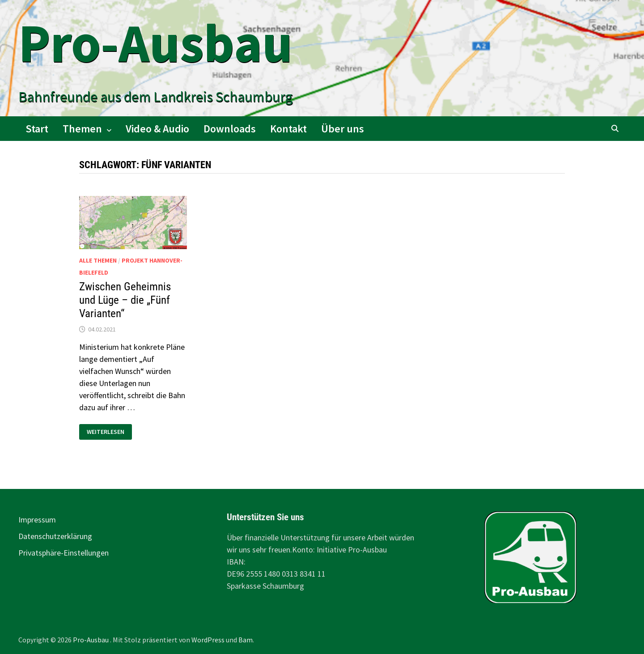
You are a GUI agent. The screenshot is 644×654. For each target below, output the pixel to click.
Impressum (37, 520)
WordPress (208, 640)
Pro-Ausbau (155, 43)
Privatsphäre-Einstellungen (64, 553)
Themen (82, 129)
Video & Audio (157, 129)
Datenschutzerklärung (55, 536)
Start (37, 129)
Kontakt (288, 129)
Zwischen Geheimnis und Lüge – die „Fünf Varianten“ (125, 300)
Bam (246, 640)
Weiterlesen (105, 432)
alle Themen (98, 260)
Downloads (230, 129)
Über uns (343, 129)
